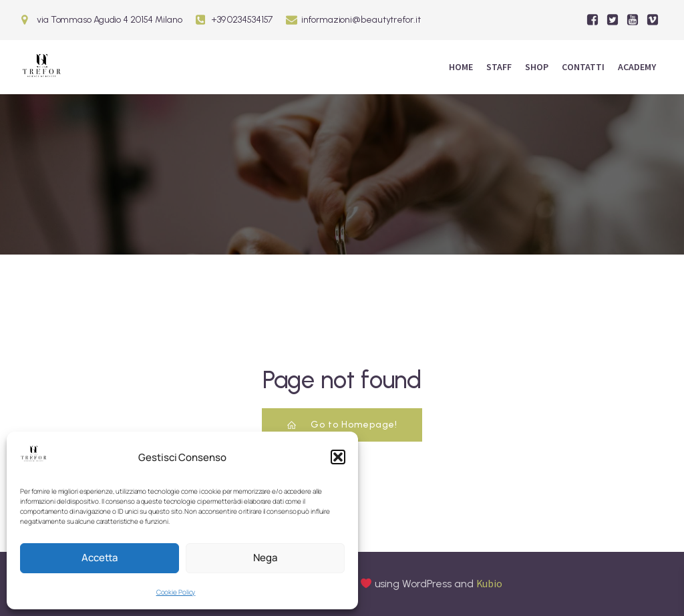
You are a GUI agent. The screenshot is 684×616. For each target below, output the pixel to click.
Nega (265, 558)
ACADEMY (637, 67)
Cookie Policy (176, 592)
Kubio (490, 583)
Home (461, 67)
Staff (499, 67)
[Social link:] (592, 20)
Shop (537, 67)
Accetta (100, 558)
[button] (338, 457)
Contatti (583, 67)
